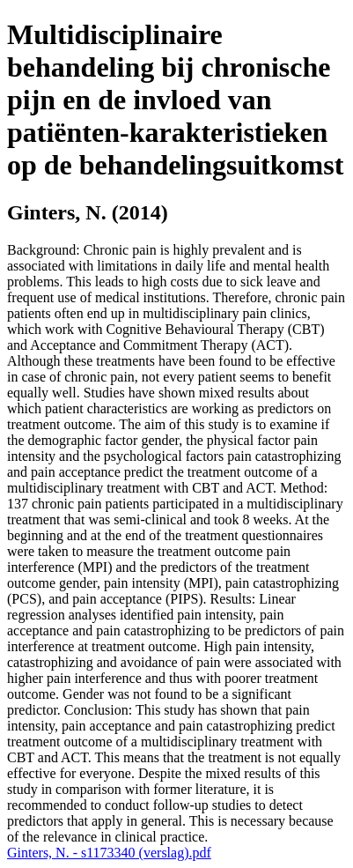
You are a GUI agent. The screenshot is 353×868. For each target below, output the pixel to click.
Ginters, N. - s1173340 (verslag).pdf (109, 853)
